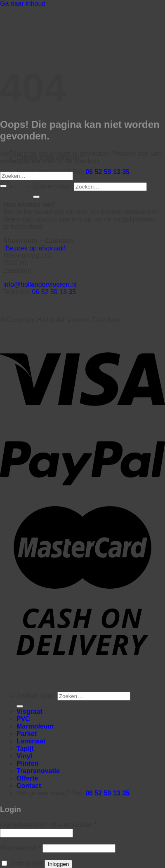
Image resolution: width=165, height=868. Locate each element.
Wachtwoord (20, 848)
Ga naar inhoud (23, 4)
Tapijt (25, 749)
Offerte (27, 778)
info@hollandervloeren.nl (40, 284)
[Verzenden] (36, 197)
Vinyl (24, 756)
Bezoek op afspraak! (35, 248)
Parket (27, 734)
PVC (23, 719)
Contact (29, 786)
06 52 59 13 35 (107, 172)
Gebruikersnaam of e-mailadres (48, 825)
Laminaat (31, 741)
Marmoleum (35, 726)
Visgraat (29, 711)
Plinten (27, 763)
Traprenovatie (38, 771)
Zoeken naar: (52, 186)
